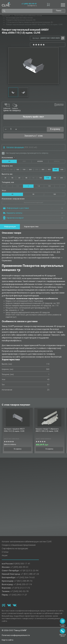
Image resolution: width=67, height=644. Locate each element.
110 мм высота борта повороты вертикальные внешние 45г (30, 22)
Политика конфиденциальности (16, 635)
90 (33, 194)
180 (55, 194)
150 (24, 170)
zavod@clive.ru (32, 6)
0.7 (9, 186)
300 (43, 170)
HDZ (27, 161)
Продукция (6, 16)
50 (6, 169)
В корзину (55, 129)
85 (35, 177)
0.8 (20, 186)
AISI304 (43, 162)
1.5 (49, 186)
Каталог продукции (14, 147)
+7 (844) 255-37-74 (23, 585)
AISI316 (60, 161)
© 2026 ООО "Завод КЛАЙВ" (14, 631)
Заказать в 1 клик (34, 136)
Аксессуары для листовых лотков (19, 18)
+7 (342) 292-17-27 (18, 595)
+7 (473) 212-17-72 (21, 588)
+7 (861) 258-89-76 (23, 581)
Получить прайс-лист (33, 117)
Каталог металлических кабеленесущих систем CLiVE (27, 542)
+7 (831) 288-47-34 (30, 574)
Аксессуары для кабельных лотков (28, 16)
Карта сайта (7, 640)
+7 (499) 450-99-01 (29, 4)
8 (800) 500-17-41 (22, 564)
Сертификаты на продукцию (15, 549)
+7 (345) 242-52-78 (19, 592)
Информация (10, 227)
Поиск (59, 11)
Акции (5, 556)
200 (30, 170)
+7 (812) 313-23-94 (29, 571)
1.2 (39, 186)
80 (12, 169)
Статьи (5, 552)
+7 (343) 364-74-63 (26, 578)
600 (62, 170)
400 (49, 170)
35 (5, 178)
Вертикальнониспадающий (43, 202)
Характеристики (31, 227)
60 (19, 178)
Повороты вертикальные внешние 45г (21, 20)
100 (18, 170)
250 (38, 169)
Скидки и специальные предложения (19, 545)
